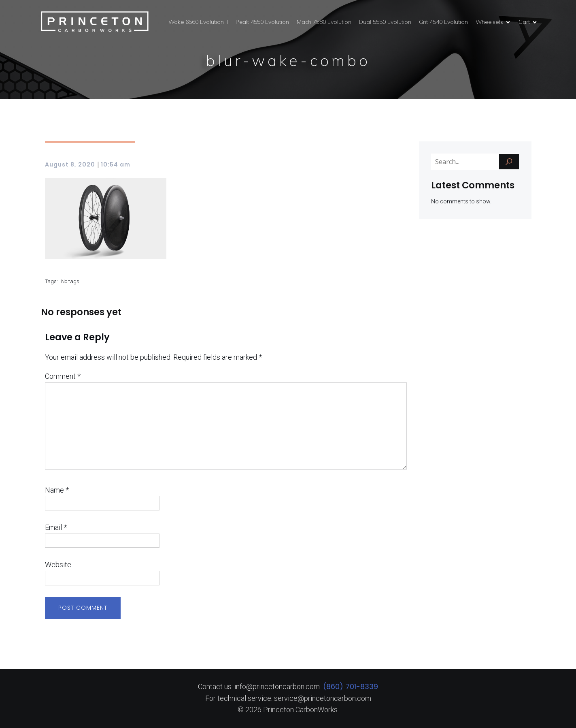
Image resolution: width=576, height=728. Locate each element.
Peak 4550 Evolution (262, 22)
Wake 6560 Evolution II (198, 22)
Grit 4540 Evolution (443, 22)
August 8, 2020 (70, 164)
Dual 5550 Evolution (385, 22)
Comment (63, 376)
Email (56, 527)
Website (58, 565)
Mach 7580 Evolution (324, 22)
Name (57, 490)
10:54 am (116, 164)
